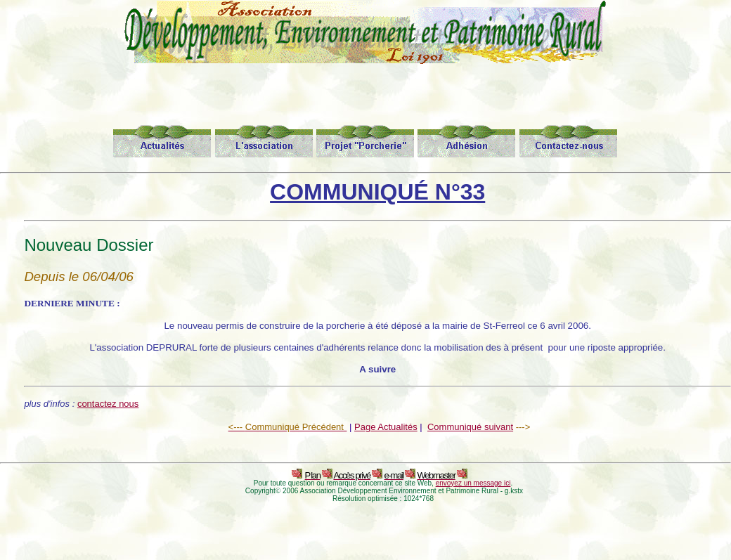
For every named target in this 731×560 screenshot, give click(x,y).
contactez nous (108, 404)
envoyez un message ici (473, 483)
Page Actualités (386, 427)
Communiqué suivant (470, 427)
